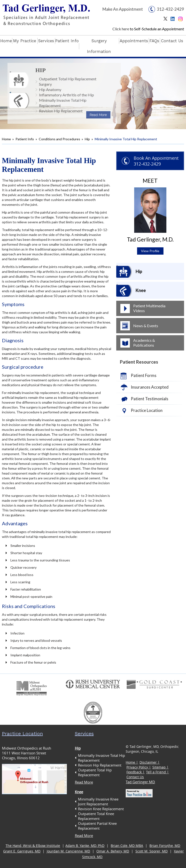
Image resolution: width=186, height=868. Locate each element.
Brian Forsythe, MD (165, 846)
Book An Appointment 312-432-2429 (156, 161)
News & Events (146, 326)
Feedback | (136, 772)
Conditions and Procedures (59, 139)
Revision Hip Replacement (61, 111)
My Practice (25, 41)
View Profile (150, 251)
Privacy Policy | (139, 767)
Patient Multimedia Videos (149, 308)
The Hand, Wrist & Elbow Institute (33, 846)
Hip (41, 70)
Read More (98, 115)
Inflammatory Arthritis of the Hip (66, 95)
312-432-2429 (170, 9)
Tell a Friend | (157, 772)
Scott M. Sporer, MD (151, 851)
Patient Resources (139, 362)
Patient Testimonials (150, 399)
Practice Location (147, 410)
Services (46, 41)
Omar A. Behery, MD (113, 851)
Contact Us (172, 41)
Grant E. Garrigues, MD (22, 851)
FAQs (154, 41)
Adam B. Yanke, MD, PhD (85, 846)
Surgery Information (99, 46)
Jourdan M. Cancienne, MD (68, 851)
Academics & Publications (144, 343)
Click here (121, 29)
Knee (141, 290)
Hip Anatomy (50, 89)
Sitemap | (160, 767)
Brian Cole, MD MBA (127, 846)
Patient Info (67, 41)
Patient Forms (144, 375)
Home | (132, 762)
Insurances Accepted (150, 387)
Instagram (181, 20)
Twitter (167, 20)
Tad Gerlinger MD (140, 782)
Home (6, 41)
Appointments (134, 41)
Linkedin (174, 20)
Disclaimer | (150, 762)
